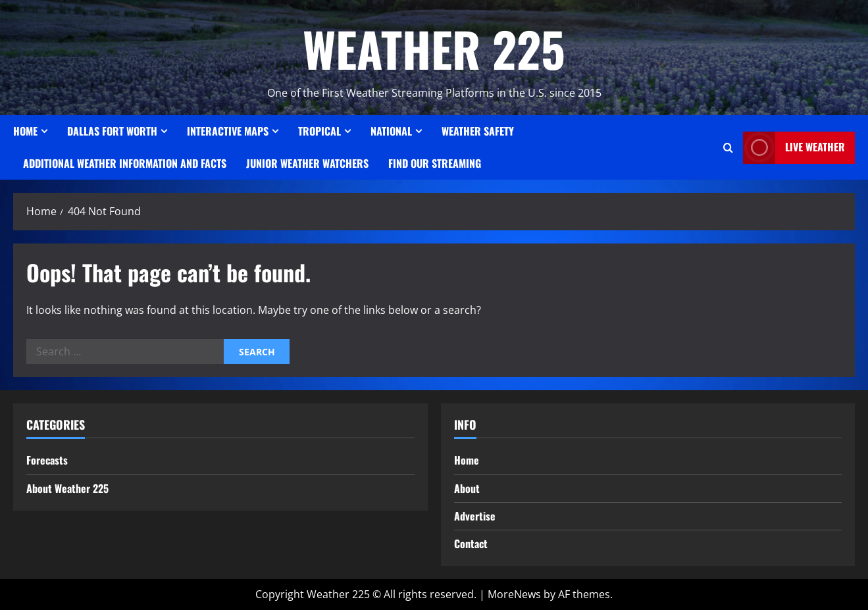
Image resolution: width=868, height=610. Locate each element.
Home (25, 131)
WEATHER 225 (434, 48)
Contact (471, 544)
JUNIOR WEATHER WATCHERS (307, 163)
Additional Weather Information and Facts (125, 163)
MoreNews (514, 594)
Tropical (319, 131)
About (467, 488)
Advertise (475, 516)
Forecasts (47, 460)
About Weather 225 (67, 488)
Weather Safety (478, 131)
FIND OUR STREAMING (435, 163)
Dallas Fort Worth (112, 131)
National (391, 131)
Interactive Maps (228, 131)
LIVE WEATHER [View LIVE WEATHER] (794, 148)
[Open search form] (728, 148)
